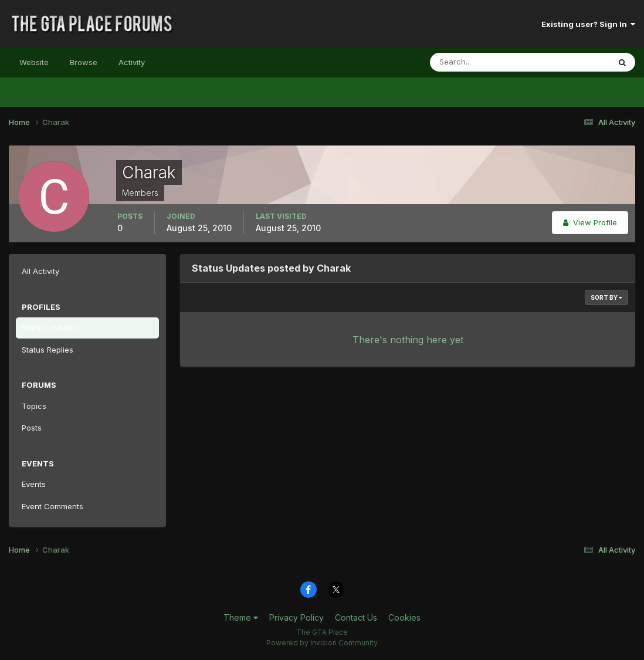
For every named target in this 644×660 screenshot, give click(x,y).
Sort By (606, 297)
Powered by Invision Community (322, 643)
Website (34, 62)
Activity (132, 62)
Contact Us (356, 617)
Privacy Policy (296, 617)
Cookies (404, 617)
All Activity (40, 271)
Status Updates (50, 327)
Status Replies (48, 350)
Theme (241, 617)
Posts (32, 428)
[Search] (482, 62)
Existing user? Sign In (588, 24)
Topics (34, 406)
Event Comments (52, 506)
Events (34, 484)
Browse (84, 62)
